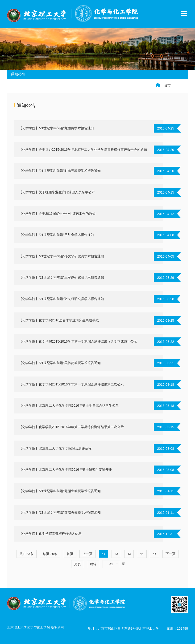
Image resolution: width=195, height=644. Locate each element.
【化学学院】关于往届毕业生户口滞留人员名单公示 (57, 192)
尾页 (78, 564)
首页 (167, 86)
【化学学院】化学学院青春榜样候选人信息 (50, 534)
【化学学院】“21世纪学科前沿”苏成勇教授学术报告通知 (60, 512)
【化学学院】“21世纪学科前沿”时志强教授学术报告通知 (60, 171)
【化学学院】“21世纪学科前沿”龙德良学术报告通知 (56, 128)
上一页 (87, 554)
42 (116, 554)
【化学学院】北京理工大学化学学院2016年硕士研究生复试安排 (65, 470)
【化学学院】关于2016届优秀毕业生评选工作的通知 (57, 214)
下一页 (170, 554)
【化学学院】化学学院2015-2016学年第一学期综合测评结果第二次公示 (71, 384)
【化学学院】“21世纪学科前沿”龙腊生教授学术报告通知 (60, 491)
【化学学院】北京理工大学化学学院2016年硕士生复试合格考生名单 (69, 405)
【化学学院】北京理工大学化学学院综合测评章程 (55, 448)
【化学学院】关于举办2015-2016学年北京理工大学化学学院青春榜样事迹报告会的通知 (83, 150)
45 (154, 554)
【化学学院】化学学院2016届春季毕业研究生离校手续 (59, 320)
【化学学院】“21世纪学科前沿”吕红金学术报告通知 (56, 235)
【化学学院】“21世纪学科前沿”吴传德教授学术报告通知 (60, 363)
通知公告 (26, 105)
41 (104, 554)
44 (142, 554)
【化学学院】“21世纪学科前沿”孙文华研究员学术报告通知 (61, 256)
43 (129, 554)
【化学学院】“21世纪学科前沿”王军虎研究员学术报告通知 (61, 277)
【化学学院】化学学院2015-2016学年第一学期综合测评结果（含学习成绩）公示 (78, 341)
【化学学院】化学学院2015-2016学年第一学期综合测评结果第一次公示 (71, 427)
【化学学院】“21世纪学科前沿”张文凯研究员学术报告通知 (61, 299)
